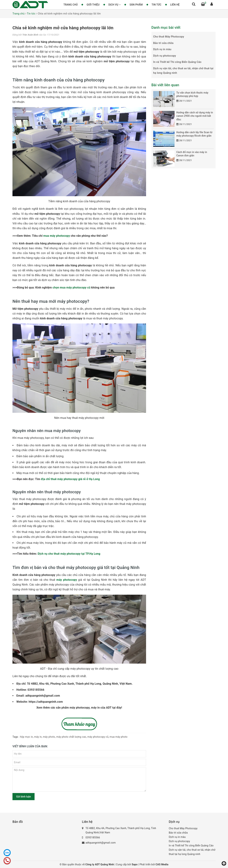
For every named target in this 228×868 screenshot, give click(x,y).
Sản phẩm (136, 5)
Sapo (135, 864)
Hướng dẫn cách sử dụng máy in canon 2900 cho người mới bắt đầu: (195, 116)
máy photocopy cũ (98, 737)
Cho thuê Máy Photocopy (169, 37)
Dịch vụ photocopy (165, 56)
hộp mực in (26, 737)
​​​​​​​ (79, 724)
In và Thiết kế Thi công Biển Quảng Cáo (177, 62)
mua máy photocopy (57, 236)
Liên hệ (175, 5)
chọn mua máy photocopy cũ (71, 288)
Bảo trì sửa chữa (163, 43)
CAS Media (162, 864)
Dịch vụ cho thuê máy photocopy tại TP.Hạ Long (69, 554)
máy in (38, 737)
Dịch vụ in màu (162, 49)
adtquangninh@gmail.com (101, 843)
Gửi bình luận (24, 797)
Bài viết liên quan (165, 85)
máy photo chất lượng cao (71, 737)
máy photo (49, 737)
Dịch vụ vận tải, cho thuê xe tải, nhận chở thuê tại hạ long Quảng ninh (183, 71)
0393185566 (93, 837)
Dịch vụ (115, 5)
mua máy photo (118, 737)
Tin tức (156, 5)
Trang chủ (71, 5)
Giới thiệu (93, 5)
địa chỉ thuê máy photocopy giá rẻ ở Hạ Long (70, 479)
